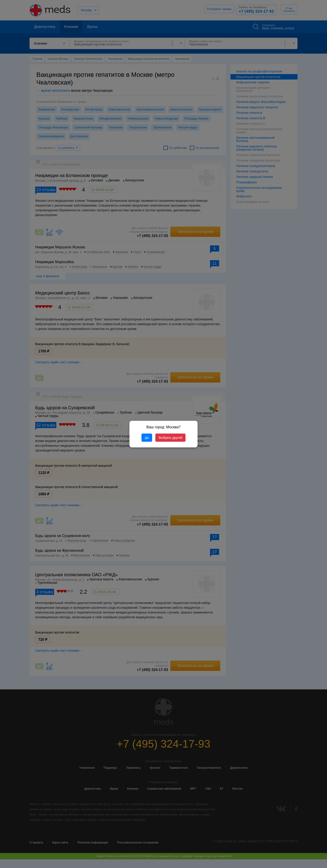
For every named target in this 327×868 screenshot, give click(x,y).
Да (147, 438)
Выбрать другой (170, 438)
